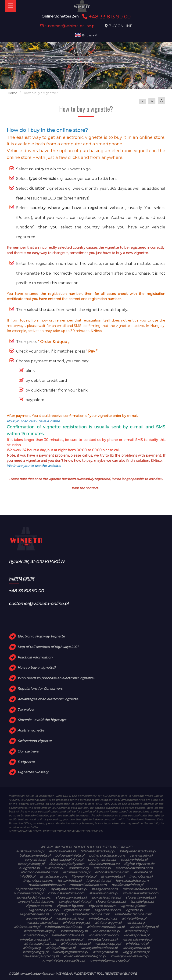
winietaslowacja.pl (103, 939)
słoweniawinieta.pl (111, 902)
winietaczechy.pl (74, 931)
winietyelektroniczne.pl (99, 948)
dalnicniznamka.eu (104, 864)
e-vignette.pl (29, 868)
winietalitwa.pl (136, 931)
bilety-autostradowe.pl (138, 851)
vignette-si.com (108, 910)
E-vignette (26, 762)
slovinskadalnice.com (34, 897)
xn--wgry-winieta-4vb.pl (130, 956)
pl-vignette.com (105, 889)
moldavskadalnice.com (88, 885)
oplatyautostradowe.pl (69, 889)
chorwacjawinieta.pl (67, 860)
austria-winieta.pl (30, 851)
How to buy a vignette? (37, 668)
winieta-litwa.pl (134, 918)
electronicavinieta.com (134, 868)
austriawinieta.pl (62, 851)
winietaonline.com (103, 935)
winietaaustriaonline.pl (63, 927)
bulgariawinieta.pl (70, 855)
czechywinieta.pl (134, 860)
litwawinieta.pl (113, 876)
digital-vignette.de (139, 864)
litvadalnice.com (53, 876)
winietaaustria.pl (27, 927)
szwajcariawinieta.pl (75, 902)
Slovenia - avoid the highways (42, 720)
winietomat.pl (137, 944)
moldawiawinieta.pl (127, 885)
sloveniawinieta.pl (104, 893)
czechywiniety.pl (31, 864)
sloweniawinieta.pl (141, 897)
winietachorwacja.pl (40, 931)
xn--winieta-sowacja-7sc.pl (64, 960)
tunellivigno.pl (142, 902)
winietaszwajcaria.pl (40, 944)
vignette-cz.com (102, 906)
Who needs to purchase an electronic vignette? (56, 678)
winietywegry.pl (36, 952)
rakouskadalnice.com (140, 889)
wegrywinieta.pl (38, 918)
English (86, 35)
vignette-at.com (39, 906)
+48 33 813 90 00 (106, 17)
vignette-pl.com (133, 906)
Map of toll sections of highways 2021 (48, 647)
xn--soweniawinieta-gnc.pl (85, 956)
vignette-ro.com (77, 910)
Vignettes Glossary (33, 772)
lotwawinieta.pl (99, 881)
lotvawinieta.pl (70, 881)
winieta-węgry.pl (108, 923)
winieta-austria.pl (70, 918)
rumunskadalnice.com (66, 893)
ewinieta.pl (143, 872)
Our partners (28, 751)
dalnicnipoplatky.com (67, 864)
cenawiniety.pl (141, 855)
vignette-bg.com (70, 906)
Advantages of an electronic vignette (48, 699)
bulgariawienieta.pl (35, 855)
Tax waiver (26, 710)
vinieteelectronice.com (133, 914)
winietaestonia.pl (106, 931)
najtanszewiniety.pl (31, 889)
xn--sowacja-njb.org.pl (41, 956)
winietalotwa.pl (35, 935)
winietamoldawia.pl (68, 935)
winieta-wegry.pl (76, 923)
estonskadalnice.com (112, 872)
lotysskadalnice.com (132, 881)
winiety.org (32, 948)
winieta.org (135, 923)
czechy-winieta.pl (102, 860)
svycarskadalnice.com (36, 902)
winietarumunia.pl (35, 939)
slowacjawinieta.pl (106, 897)
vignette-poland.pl (44, 910)
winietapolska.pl (136, 935)
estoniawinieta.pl (76, 872)
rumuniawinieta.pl (28, 893)
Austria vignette (31, 730)
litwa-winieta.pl (84, 876)
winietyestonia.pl (136, 948)
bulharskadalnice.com (107, 855)
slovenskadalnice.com (141, 893)
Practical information (35, 657)
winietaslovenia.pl (69, 939)
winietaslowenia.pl (137, 939)
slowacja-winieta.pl (71, 897)
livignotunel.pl (141, 876)
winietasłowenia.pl (75, 944)
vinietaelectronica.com (91, 914)
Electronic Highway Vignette (41, 636)
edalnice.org (79, 868)
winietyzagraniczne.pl (70, 952)
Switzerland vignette (34, 741)
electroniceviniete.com (39, 872)
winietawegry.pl (108, 944)
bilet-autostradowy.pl (98, 851)
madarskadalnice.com (47, 885)
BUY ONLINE (120, 26)
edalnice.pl (102, 868)
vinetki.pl (61, 914)
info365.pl (27, 876)
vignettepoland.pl (34, 914)
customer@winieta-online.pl (68, 26)
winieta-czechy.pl (103, 918)
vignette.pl (134, 910)
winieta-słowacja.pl (43, 923)
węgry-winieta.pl (136, 952)
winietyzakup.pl (105, 952)
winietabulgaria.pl (144, 927)
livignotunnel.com (38, 881)
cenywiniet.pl (35, 860)
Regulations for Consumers (40, 689)
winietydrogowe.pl (60, 948)
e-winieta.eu (54, 868)
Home (13, 93)
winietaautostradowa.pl (106, 927)
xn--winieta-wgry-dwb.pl (109, 960)
